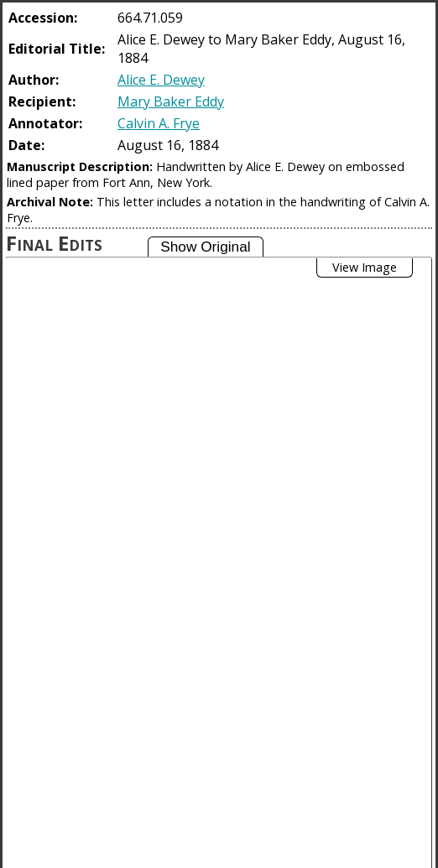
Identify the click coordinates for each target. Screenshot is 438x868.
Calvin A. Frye (159, 123)
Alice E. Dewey (161, 80)
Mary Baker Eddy (171, 101)
